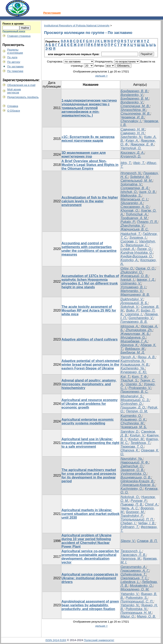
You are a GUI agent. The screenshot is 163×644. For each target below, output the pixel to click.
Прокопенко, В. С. (134, 392)
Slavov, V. (128, 541)
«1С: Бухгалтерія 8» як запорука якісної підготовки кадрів (88, 139)
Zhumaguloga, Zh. (139, 330)
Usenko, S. (134, 384)
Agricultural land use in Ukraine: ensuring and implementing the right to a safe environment (90, 443)
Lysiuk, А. (128, 249)
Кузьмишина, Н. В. (135, 365)
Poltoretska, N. (136, 609)
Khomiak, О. (130, 211)
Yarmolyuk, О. (131, 148)
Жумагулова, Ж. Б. (135, 334)
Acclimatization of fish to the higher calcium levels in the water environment (90, 201)
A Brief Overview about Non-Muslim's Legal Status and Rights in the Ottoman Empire (90, 165)
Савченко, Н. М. (133, 129)
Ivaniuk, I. (128, 280)
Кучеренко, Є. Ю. (134, 372)
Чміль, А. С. (130, 508)
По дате (12, 57)
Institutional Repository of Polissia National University (77, 25)
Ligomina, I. (134, 314)
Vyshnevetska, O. (134, 474)
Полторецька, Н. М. (136, 613)
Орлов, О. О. (145, 268)
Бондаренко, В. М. (135, 99)
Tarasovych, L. (131, 551)
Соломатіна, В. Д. (135, 188)
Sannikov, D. (130, 432)
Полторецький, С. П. (137, 601)
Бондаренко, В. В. (134, 91)
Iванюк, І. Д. (146, 280)
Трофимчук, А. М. (134, 218)
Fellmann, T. (130, 527)
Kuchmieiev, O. (132, 489)
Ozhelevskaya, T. (133, 574)
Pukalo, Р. (128, 222)
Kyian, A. (132, 141)
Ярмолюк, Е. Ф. (142, 144)
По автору (14, 62)
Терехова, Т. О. (132, 447)
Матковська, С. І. (134, 199)
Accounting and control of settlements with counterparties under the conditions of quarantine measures (89, 249)
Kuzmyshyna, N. (133, 361)
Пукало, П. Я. (147, 222)
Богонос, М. (135, 512)
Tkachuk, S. (129, 380)
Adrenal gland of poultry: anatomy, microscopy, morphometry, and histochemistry (89, 384)
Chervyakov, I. (131, 121)
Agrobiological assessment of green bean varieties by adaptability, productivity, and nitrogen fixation (90, 605)
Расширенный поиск (14, 31)
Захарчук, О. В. (132, 470)
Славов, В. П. (147, 541)
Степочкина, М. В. (135, 106)
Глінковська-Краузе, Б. (138, 485)
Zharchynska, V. (132, 226)
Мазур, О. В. (146, 616)
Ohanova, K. (130, 450)
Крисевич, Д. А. (132, 153)
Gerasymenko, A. (133, 567)
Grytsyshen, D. (132, 404)
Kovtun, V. (137, 435)
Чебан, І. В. (147, 523)
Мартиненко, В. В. (135, 295)
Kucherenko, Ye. (133, 368)
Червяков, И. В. (132, 117)
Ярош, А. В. (147, 357)
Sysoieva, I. (138, 238)
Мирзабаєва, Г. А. (134, 341)
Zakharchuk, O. (132, 466)
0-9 (63, 41)
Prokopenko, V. (140, 388)
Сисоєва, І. (129, 241)
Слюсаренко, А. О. (135, 207)
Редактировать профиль (23, 97)
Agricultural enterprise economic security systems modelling (88, 421)
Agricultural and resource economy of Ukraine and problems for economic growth (90, 404)
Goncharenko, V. (141, 318)
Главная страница (19, 36)
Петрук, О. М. (137, 411)
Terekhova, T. (140, 443)
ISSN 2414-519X (56, 640)
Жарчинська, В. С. (135, 229)
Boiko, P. (133, 310)
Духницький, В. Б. (134, 303)
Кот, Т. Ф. (140, 377)
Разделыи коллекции (15, 51)
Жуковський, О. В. (134, 276)
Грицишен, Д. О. (133, 407)
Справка (13, 106)
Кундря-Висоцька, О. (137, 256)
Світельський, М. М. (136, 181)
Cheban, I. (128, 523)
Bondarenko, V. (132, 95)
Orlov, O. (127, 268)
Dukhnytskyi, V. (132, 299)
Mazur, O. (128, 616)
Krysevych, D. (131, 156)
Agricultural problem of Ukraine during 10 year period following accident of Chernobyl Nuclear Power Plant (87, 541)
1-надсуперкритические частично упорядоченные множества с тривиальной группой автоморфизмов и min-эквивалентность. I (89, 108)
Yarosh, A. (128, 357)
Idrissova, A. (130, 326)
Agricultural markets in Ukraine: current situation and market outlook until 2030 (91, 514)
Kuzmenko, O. (131, 416)
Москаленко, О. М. (135, 589)
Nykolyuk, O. (130, 497)
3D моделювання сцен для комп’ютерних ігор (84, 155)
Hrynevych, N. (131, 173)
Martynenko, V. (132, 291)
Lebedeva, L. (130, 582)
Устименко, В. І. (133, 287)
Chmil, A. (152, 504)
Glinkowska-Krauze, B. (137, 481)
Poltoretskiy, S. (137, 598)
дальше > (102, 76)
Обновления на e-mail (21, 85)
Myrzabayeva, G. (133, 338)
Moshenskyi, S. (132, 396)
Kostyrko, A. (129, 260)
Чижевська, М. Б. (134, 427)
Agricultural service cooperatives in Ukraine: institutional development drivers (90, 578)
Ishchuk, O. (129, 192)
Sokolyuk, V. (130, 307)
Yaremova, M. (131, 559)
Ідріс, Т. (139, 163)
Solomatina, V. (131, 184)
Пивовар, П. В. (132, 504)
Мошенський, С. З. (135, 400)
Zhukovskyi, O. (132, 272)
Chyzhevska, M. (132, 423)
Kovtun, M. (136, 439)
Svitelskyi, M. (140, 177)
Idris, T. (126, 163)
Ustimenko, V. (131, 283)
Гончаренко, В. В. (134, 322)
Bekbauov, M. (135, 349)
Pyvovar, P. (139, 501)
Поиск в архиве (13, 24)
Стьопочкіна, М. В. (135, 114)
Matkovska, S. (131, 196)
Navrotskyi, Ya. (132, 459)
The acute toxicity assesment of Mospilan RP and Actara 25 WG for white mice (89, 310)
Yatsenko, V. (130, 594)
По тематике (15, 71)
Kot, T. (125, 377)
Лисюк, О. (144, 249)
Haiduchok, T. (131, 234)
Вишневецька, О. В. (136, 477)
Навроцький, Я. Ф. (135, 462)
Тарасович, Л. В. (133, 555)
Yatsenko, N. (130, 605)
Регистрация (52, 13)
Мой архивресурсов (14, 91)
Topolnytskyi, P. (132, 516)
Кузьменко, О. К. (133, 420)
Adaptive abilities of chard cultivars (90, 339)
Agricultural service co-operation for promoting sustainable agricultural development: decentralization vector (90, 557)
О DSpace (14, 111)
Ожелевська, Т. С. (134, 578)
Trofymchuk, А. (137, 214)
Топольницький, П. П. (137, 519)
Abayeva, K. (129, 345)
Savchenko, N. (131, 137)
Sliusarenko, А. (132, 203)
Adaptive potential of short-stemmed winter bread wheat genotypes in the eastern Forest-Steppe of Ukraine (91, 365)
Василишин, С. (137, 245)
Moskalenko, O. (141, 586)
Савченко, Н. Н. (133, 133)
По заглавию (16, 67)
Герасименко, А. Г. (135, 571)
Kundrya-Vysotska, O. (137, 253)
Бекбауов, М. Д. (133, 352)
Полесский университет (99, 640)
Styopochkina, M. (133, 110)
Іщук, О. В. (147, 192)
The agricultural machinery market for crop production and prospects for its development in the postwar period (89, 476)
